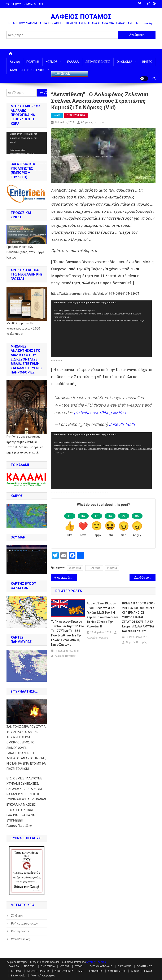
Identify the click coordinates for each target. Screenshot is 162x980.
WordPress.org (21, 939)
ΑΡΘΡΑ (135, 971)
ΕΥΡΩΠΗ (80, 966)
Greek (62, 74)
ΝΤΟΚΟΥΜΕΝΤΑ (76, 115)
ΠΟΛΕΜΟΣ (94, 568)
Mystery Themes (96, 962)
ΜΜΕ (81, 971)
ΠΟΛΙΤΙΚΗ (33, 62)
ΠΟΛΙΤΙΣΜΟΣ (144, 966)
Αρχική (15, 62)
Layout (148, 971)
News (57, 115)
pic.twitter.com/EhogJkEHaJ (100, 413)
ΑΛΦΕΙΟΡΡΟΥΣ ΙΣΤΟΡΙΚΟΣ (27, 70)
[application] (101, 329)
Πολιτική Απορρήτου (43, 976)
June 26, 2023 (122, 424)
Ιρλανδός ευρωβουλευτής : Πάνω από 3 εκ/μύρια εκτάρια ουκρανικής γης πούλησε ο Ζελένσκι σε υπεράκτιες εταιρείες (144, 578)
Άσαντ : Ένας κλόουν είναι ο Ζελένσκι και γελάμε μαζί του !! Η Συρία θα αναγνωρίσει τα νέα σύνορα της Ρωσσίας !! (102, 615)
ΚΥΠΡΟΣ (65, 966)
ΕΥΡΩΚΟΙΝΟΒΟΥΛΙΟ (101, 966)
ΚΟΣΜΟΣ (52, 62)
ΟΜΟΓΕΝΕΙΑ (48, 966)
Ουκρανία (75, 568)
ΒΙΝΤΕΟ (147, 62)
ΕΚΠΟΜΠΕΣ (96, 971)
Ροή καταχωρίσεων (24, 923)
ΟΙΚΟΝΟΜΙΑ (125, 62)
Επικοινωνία (18, 976)
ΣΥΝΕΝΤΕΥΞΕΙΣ (117, 971)
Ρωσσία (112, 568)
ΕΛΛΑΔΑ (73, 62)
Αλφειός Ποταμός (93, 122)
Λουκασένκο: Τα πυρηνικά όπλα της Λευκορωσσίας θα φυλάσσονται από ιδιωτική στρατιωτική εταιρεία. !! (67, 578)
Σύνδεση (17, 916)
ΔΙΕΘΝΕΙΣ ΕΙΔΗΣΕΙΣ (98, 62)
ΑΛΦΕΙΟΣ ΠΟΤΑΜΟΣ (81, 17)
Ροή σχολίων (20, 931)
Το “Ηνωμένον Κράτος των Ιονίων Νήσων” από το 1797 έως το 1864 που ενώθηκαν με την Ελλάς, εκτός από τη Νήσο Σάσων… (68, 633)
